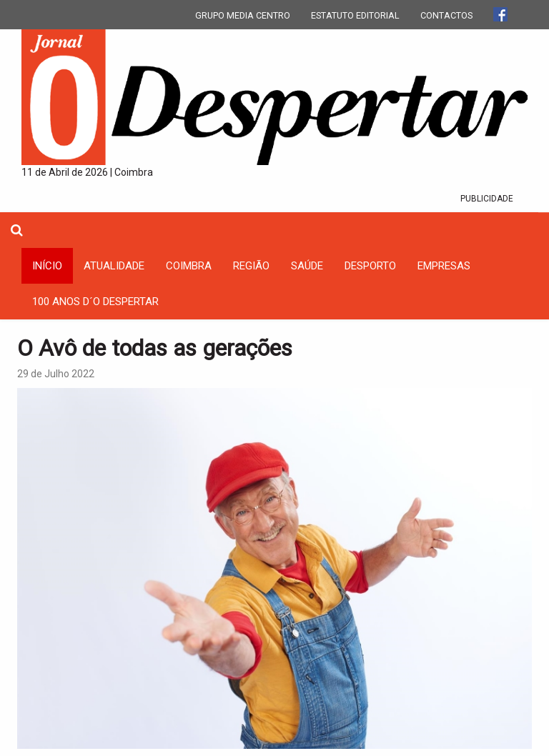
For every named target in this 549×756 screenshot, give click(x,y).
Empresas (444, 266)
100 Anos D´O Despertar (95, 302)
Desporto (370, 266)
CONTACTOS (446, 15)
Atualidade (114, 266)
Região (251, 266)
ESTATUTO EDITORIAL (355, 15)
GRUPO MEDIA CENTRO (243, 15)
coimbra (189, 266)
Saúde (307, 266)
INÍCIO (47, 266)
